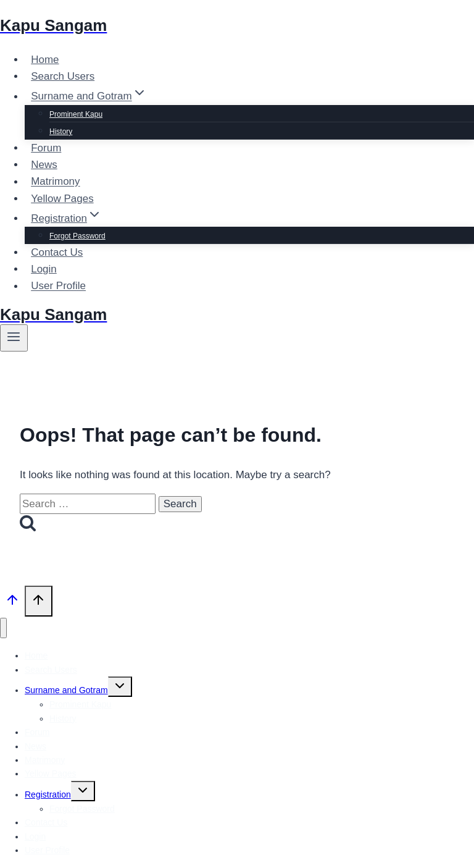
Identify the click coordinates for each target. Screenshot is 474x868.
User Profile (58, 286)
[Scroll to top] (12, 602)
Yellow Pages (62, 199)
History (61, 132)
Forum (46, 148)
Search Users (63, 76)
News (44, 165)
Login (44, 269)
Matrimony (55, 182)
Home (45, 60)
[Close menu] (3, 628)
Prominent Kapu (76, 114)
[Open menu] (14, 338)
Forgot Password (77, 236)
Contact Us (57, 252)
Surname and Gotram (66, 690)
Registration (48, 794)
